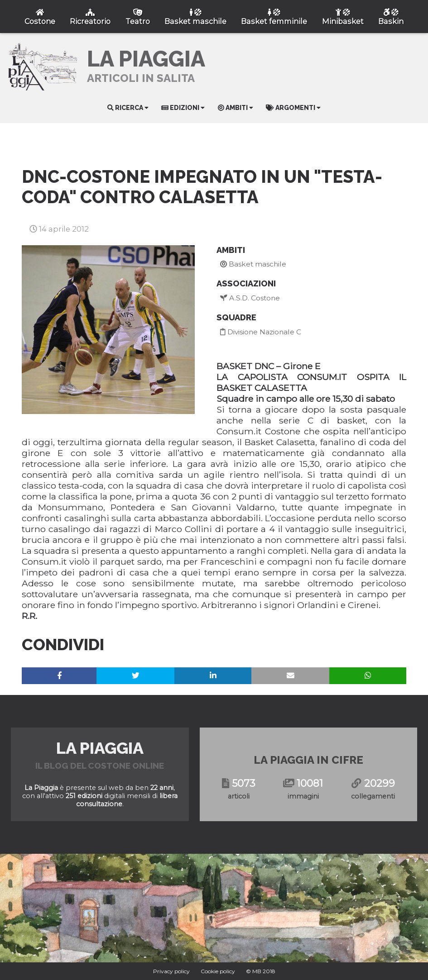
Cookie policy (218, 971)
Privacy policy (171, 971)
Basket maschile (253, 264)
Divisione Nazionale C (261, 332)
